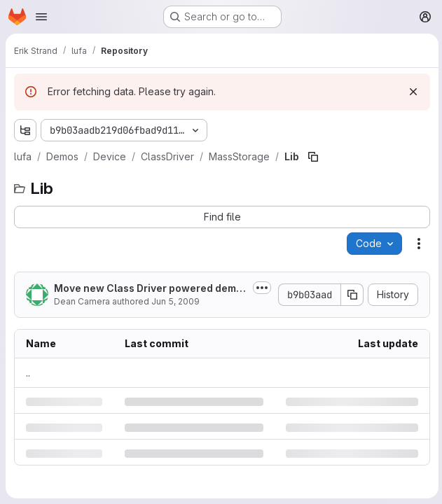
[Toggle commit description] (260, 288)
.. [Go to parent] (28, 373)
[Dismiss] (411, 92)
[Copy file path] (313, 157)
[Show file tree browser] (25, 130)
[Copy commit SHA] (350, 295)
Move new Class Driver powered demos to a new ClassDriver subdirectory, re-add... (149, 289)
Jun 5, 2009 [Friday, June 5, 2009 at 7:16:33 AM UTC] (175, 301)
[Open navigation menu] (41, 17)
